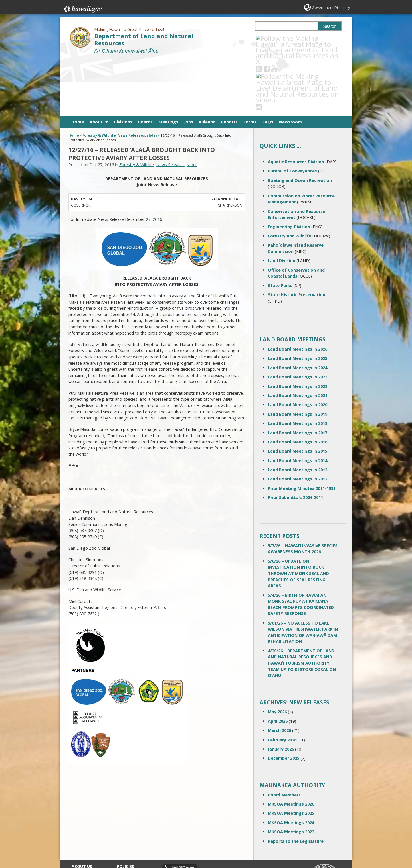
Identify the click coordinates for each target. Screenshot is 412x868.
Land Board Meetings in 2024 (298, 310)
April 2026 (278, 664)
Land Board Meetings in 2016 (298, 385)
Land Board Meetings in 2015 (298, 394)
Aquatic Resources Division (296, 104)
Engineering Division (289, 169)
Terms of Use (128, 818)
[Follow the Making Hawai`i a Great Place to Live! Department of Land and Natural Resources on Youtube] (282, 38)
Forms (250, 65)
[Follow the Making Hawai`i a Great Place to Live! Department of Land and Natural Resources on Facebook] (274, 38)
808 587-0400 (183, 810)
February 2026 (282, 682)
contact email (181, 820)
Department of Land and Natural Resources (144, 40)
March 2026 (279, 673)
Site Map (79, 830)
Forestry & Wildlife (99, 78)
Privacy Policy (128, 841)
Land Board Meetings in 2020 (298, 347)
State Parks (280, 228)
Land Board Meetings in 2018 (298, 366)
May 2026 (277, 654)
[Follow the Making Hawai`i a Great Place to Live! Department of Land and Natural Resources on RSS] (267, 38)
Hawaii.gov (82, 8)
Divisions (123, 65)
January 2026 (281, 692)
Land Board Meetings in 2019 (298, 357)
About (96, 65)
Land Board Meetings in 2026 (298, 292)
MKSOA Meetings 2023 (291, 774)
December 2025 (284, 701)
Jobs (189, 65)
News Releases (131, 78)
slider (152, 78)
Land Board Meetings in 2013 (298, 412)
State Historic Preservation (297, 237)
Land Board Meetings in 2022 (298, 329)
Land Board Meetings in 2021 (298, 338)
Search (330, 26)
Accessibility (127, 830)
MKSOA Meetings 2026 (291, 747)
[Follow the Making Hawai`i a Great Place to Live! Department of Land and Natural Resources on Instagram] (297, 38)
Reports (229, 65)
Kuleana (207, 65)
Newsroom (290, 65)
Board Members (284, 737)
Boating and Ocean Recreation (300, 123)
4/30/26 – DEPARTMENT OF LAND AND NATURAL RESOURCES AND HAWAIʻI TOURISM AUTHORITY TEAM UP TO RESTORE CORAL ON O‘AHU (302, 606)
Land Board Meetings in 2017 (298, 375)
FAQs (268, 65)
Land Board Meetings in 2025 (298, 301)
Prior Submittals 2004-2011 (295, 440)
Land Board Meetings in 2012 (298, 422)
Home (78, 65)
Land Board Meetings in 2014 (298, 403)
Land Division (282, 203)
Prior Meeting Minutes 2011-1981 (302, 431)
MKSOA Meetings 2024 (291, 765)
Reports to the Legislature (296, 784)
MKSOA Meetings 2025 (291, 756)
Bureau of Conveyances (292, 114)
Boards (145, 65)
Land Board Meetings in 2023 (298, 320)
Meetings (168, 65)
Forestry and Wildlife (290, 179)
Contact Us (81, 818)
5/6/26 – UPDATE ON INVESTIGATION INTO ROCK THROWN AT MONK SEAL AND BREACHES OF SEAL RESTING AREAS (298, 516)
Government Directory (329, 7)
